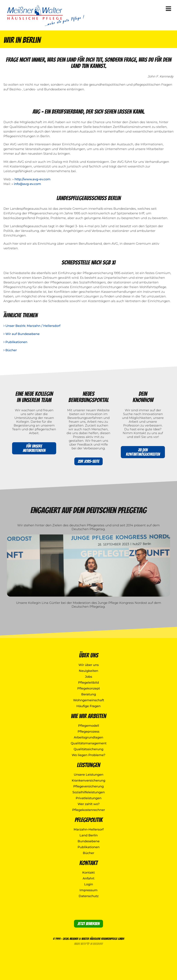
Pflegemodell (89, 726)
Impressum (88, 890)
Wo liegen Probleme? (88, 755)
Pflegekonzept (89, 688)
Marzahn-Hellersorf (89, 829)
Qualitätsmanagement (89, 743)
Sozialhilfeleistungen (89, 792)
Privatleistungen (89, 798)
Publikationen (15, 342)
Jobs (89, 677)
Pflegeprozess (88, 732)
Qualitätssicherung (88, 749)
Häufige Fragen (88, 706)
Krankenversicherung (88, 781)
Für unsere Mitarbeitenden (34, 448)
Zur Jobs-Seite (88, 461)
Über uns (89, 655)
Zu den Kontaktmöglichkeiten (143, 452)
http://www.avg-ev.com (32, 179)
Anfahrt (88, 878)
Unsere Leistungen (89, 775)
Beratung (89, 694)
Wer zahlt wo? (89, 804)
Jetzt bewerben (88, 924)
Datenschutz (89, 896)
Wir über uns (89, 665)
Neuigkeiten (88, 671)
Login (89, 884)
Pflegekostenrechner (89, 810)
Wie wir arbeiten (88, 716)
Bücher (10, 350)
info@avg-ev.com (27, 184)
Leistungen (88, 765)
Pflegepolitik (89, 820)
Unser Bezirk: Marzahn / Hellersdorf (32, 326)
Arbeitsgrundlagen (88, 737)
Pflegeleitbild (88, 683)
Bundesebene (89, 841)
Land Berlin (89, 835)
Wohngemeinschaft (89, 700)
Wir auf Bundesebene (22, 334)
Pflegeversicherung (88, 786)
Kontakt (88, 863)
